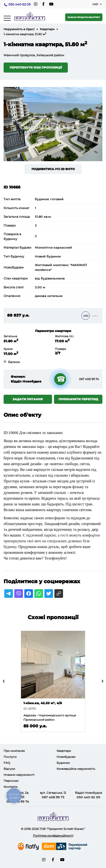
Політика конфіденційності (53, 836)
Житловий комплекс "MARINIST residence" (61, 267)
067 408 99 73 (53, 797)
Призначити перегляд (78, 399)
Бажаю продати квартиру (84, 17)
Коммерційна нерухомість (76, 769)
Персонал (11, 781)
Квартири (47, 29)
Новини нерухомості (19, 775)
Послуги (10, 757)
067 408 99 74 (89, 379)
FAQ (7, 763)
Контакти (11, 787)
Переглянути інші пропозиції (36, 67)
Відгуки (9, 769)
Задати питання (28, 399)
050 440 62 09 (19, 4)
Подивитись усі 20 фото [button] (53, 169)
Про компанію (14, 751)
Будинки (63, 763)
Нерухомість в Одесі (19, 29)
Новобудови (66, 757)
